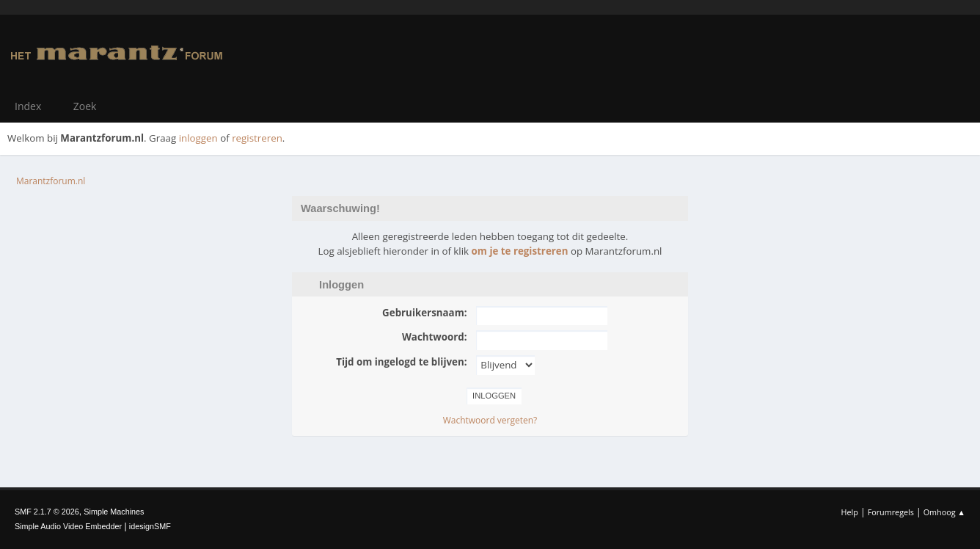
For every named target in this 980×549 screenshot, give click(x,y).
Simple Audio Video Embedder (68, 526)
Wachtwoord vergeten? (490, 420)
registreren (257, 138)
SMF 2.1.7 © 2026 (47, 512)
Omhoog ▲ (944, 512)
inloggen (198, 138)
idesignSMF (150, 526)
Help (849, 512)
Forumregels (891, 512)
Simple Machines (114, 512)
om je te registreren (520, 251)
